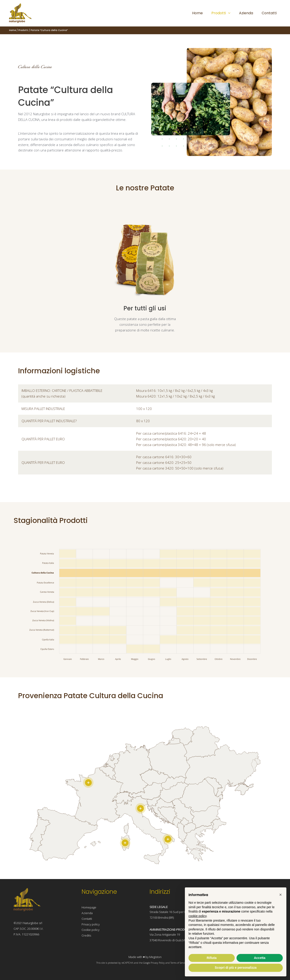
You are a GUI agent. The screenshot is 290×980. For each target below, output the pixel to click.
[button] (280, 895)
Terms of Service (179, 963)
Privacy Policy (158, 963)
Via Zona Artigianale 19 (165, 934)
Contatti (87, 919)
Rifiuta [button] (212, 958)
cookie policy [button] (197, 916)
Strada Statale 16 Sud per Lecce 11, (173, 912)
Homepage (89, 907)
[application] (232, 13)
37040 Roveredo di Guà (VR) (168, 940)
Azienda (87, 913)
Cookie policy (91, 930)
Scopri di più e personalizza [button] (236, 968)
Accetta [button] (260, 958)
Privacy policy (91, 924)
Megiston (155, 957)
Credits (86, 935)
